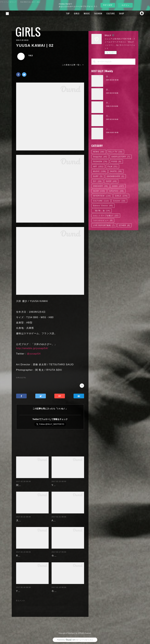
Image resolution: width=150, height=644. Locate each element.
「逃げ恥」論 (101, 211)
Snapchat (142, 13)
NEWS (99, 152)
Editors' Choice (103, 206)
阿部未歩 (21, 483)
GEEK (118, 186)
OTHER (124, 225)
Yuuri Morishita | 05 (64, 483)
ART (98, 167)
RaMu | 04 (22, 553)
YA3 (31, 56)
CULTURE (108, 13)
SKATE (116, 171)
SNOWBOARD (115, 176)
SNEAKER (100, 186)
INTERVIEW (102, 196)
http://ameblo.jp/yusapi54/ (32, 348)
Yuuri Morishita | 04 (28, 589)
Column (119, 201)
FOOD (116, 162)
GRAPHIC (117, 191)
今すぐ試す (108, 5)
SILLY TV (115, 152)
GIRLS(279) (21, 378)
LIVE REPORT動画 (104, 225)
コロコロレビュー (103, 220)
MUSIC (84, 13)
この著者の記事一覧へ (73, 65)
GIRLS (74, 13)
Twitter (136, 13)
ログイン (125, 5)
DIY (97, 181)
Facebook (130, 13)
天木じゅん (22, 518)
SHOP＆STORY (121, 157)
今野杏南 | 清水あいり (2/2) (68, 553)
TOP (65, 13)
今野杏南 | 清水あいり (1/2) (68, 589)
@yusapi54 (34, 354)
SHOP (119, 13)
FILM (112, 167)
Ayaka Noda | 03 (62, 518)
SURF (98, 176)
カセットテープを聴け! (106, 216)
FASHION (96, 13)
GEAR (99, 191)
